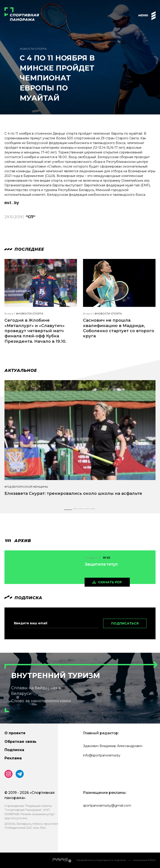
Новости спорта (33, 49)
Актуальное (21, 370)
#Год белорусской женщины (26, 487)
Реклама (13, 758)
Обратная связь (20, 742)
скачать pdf (110, 582)
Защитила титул (101, 564)
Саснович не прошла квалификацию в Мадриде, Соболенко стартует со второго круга (119, 328)
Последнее (24, 249)
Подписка (14, 750)
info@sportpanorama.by (102, 755)
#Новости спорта (30, 314)
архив (18, 541)
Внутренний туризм (56, 675)
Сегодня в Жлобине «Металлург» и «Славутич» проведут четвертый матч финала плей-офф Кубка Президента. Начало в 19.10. (35, 331)
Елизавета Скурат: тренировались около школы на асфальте (73, 493)
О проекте (15, 733)
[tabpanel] (80, 442)
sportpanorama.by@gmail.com (107, 806)
